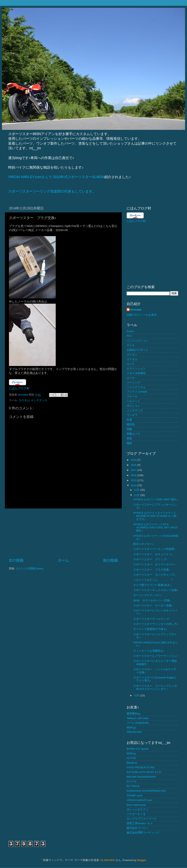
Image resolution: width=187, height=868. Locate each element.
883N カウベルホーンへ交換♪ (152, 600)
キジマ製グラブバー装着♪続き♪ (152, 585)
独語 (129, 443)
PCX (129, 336)
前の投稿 (110, 560)
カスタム (24, 400)
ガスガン (132, 355)
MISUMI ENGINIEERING (141, 777)
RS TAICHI (133, 786)
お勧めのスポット (138, 350)
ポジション (133, 406)
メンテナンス (39, 400)
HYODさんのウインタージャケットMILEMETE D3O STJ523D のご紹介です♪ (155, 516)
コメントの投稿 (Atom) (30, 569)
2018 (134, 465)
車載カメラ (133, 434)
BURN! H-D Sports (138, 749)
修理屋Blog (133, 714)
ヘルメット (133, 401)
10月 (137, 695)
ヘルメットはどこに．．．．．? (153, 580)
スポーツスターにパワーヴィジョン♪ (156, 656)
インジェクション (138, 341)
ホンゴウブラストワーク (142, 819)
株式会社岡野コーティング (143, 833)
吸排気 (131, 424)
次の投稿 (16, 560)
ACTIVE (131, 758)
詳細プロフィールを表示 (142, 315)
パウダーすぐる (136, 814)
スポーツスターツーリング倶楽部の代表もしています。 (52, 191)
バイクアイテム (136, 387)
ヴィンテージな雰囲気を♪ (149, 651)
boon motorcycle (136, 805)
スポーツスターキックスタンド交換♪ (156, 590)
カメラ (131, 364)
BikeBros (132, 763)
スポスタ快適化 (136, 373)
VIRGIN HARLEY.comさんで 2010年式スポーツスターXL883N (56, 177)
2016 (134, 475)
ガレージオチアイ (138, 810)
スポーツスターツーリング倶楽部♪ (154, 549)
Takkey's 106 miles (138, 718)
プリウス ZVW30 (137, 392)
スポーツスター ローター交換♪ (153, 605)
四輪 (129, 429)
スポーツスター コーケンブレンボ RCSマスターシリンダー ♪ (155, 687)
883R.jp (131, 728)
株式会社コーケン (138, 828)
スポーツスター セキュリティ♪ (153, 554)
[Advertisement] (63, 533)
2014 (134, 485)
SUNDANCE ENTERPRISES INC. (147, 791)
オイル (131, 345)
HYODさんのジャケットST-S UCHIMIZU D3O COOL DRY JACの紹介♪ (156, 527)
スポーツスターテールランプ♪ (152, 619)
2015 (134, 480)
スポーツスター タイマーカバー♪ (154, 564)
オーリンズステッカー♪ (148, 595)
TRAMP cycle (135, 795)
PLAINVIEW (108, 860)
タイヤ (131, 378)
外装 (129, 420)
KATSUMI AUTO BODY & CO (144, 772)
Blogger (142, 860)
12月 (137, 490)
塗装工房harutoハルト (140, 823)
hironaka (136, 310)
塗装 (129, 438)
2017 (134, 470)
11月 (137, 495)
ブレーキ (132, 396)
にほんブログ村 (19, 388)
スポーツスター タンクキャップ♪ (154, 575)
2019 (134, 460)
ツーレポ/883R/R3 (138, 723)
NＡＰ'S (131, 781)
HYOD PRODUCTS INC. (141, 767)
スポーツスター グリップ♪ (150, 559)
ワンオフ (132, 415)
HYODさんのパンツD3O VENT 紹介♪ (156, 499)
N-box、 (131, 331)
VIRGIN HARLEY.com (139, 800)
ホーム (63, 560)
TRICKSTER (134, 732)
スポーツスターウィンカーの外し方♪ (156, 624)
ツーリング (133, 383)
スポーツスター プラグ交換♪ (152, 570)
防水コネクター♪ (143, 544)
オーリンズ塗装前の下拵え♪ (150, 629)
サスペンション (136, 369)
